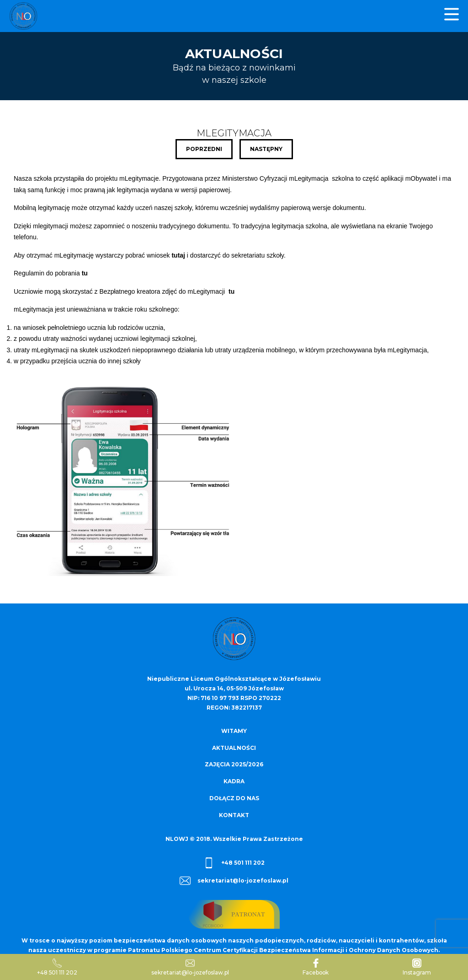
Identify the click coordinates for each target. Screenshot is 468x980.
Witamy (234, 731)
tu (85, 273)
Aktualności (234, 747)
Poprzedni (204, 149)
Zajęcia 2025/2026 (234, 764)
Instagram (417, 967)
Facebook (316, 967)
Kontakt (234, 813)
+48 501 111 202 (234, 861)
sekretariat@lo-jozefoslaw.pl (234, 878)
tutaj (178, 255)
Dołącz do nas (234, 797)
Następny (266, 149)
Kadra (234, 780)
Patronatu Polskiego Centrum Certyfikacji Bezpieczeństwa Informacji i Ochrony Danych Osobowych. (284, 948)
